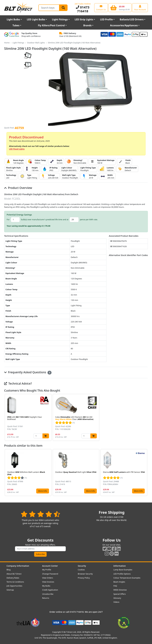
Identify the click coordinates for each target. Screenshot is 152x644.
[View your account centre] (140, 8)
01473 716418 (83, 9)
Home (7, 43)
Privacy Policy (84, 578)
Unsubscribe (48, 594)
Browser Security (85, 574)
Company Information (18, 566)
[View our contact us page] (101, 8)
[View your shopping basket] (120, 8)
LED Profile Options (122, 574)
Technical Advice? (18, 383)
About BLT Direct (14, 574)
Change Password (50, 574)
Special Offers (120, 594)
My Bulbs (46, 586)
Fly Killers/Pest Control (51, 25)
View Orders (48, 578)
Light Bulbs (13, 19)
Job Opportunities (14, 586)
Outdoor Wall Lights (36, 43)
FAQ (115, 586)
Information (120, 566)
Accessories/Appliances (124, 25)
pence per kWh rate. (89, 219)
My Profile (47, 570)
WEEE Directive (120, 590)
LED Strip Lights (84, 19)
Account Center (50, 566)
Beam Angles (119, 582)
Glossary (117, 598)
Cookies (81, 570)
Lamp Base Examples (123, 570)
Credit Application (50, 590)
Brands (87, 25)
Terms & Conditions (15, 582)
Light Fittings (60, 19)
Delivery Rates (13, 578)
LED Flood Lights (17, 149)
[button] (145, 417)
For (8, 219)
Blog (9, 570)
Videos (116, 602)
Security (82, 566)
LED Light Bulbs (36, 19)
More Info (43, 491)
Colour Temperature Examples (127, 578)
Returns (46, 598)
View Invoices (48, 582)
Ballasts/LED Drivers (132, 19)
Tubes (16, 25)
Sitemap (10, 590)
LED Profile (106, 19)
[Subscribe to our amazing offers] (40, 549)
